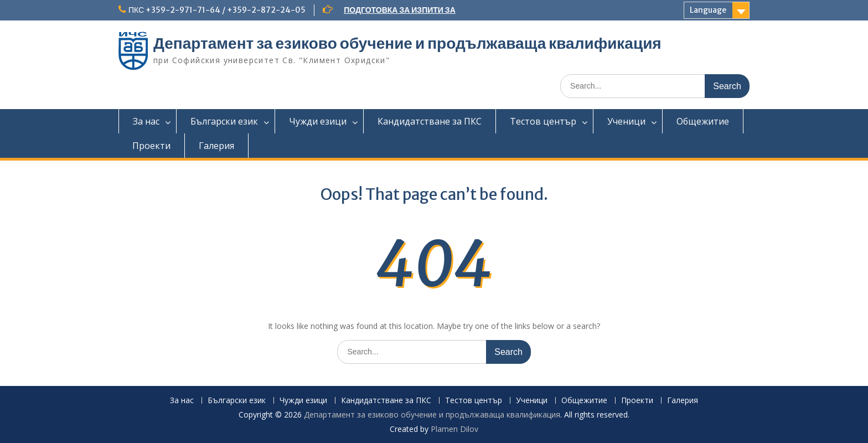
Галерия (216, 146)
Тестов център (543, 121)
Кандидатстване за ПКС (430, 121)
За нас (146, 121)
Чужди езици (318, 121)
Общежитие (703, 121)
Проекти (151, 146)
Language (708, 10)
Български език (224, 121)
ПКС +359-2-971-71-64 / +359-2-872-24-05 (217, 10)
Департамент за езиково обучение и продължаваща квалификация (407, 43)
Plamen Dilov (454, 429)
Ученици (626, 121)
